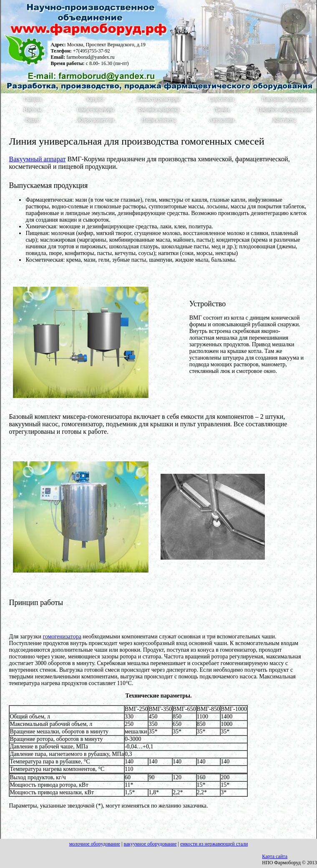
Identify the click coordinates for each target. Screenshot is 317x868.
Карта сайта (275, 856)
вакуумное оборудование (150, 844)
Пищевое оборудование (284, 110)
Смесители (222, 99)
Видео (33, 120)
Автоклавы (222, 120)
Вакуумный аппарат (37, 159)
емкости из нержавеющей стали (214, 844)
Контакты (284, 120)
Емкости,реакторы (158, 99)
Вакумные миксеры (284, 99)
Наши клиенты (158, 120)
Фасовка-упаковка (158, 110)
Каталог (96, 99)
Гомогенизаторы (96, 110)
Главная (33, 99)
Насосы (33, 110)
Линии (222, 110)
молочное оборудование (95, 844)
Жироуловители (96, 120)
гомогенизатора (62, 637)
